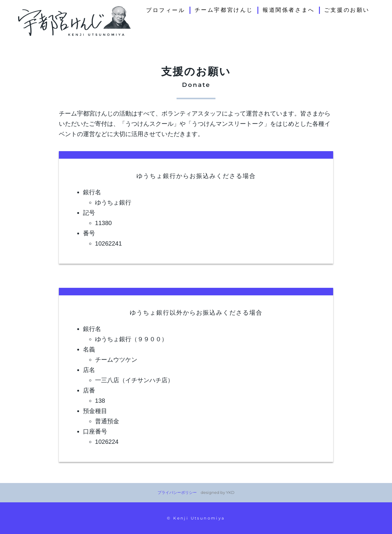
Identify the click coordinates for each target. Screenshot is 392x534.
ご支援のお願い (347, 10)
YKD (230, 492)
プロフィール (166, 10)
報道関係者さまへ (289, 10)
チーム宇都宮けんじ (224, 10)
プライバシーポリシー (177, 493)
